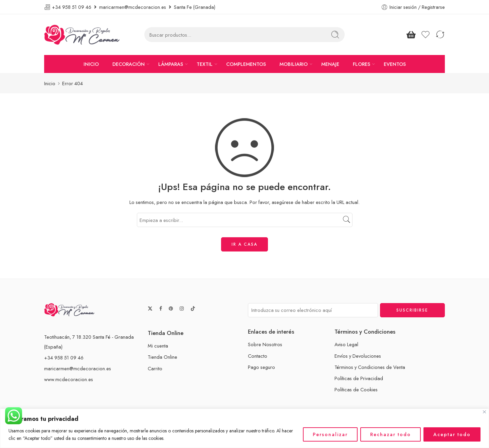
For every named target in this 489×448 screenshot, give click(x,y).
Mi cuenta (158, 346)
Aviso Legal (346, 344)
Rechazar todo (391, 434)
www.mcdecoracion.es (69, 379)
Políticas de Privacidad (359, 378)
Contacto (258, 356)
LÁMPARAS (171, 64)
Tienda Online (162, 357)
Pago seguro (261, 367)
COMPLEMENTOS (246, 64)
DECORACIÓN (129, 64)
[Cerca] (484, 412)
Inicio (50, 83)
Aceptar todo (452, 434)
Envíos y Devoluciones (358, 356)
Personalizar (330, 434)
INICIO (91, 64)
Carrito (155, 368)
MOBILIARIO (294, 64)
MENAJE (330, 64)
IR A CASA (244, 244)
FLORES (361, 64)
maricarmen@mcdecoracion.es (78, 368)
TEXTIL (205, 64)
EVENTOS (395, 64)
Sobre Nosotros (265, 344)
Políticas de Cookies (356, 389)
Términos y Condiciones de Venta (370, 367)
